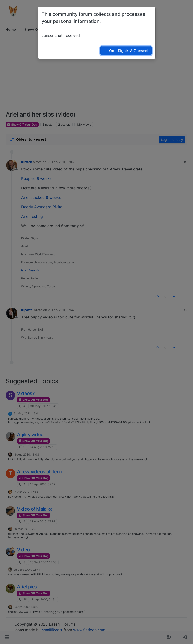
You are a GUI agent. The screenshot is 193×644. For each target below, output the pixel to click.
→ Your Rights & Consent (126, 51)
